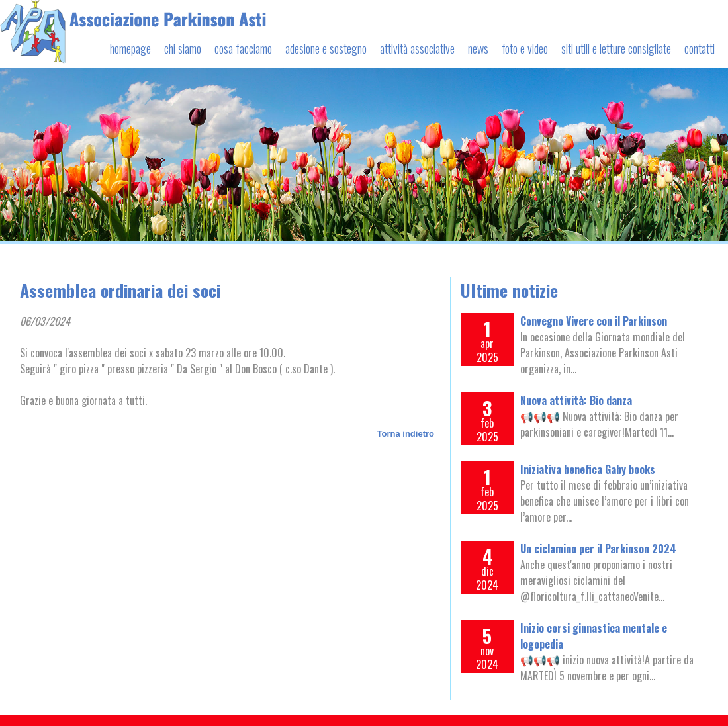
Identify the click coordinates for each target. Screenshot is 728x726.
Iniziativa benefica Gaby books (588, 469)
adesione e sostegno (326, 48)
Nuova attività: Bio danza (576, 400)
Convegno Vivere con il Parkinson (594, 321)
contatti (700, 48)
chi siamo (183, 48)
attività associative (417, 48)
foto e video (525, 48)
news (478, 48)
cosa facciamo (243, 48)
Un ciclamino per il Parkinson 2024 (598, 549)
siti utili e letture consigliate (616, 48)
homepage (130, 48)
